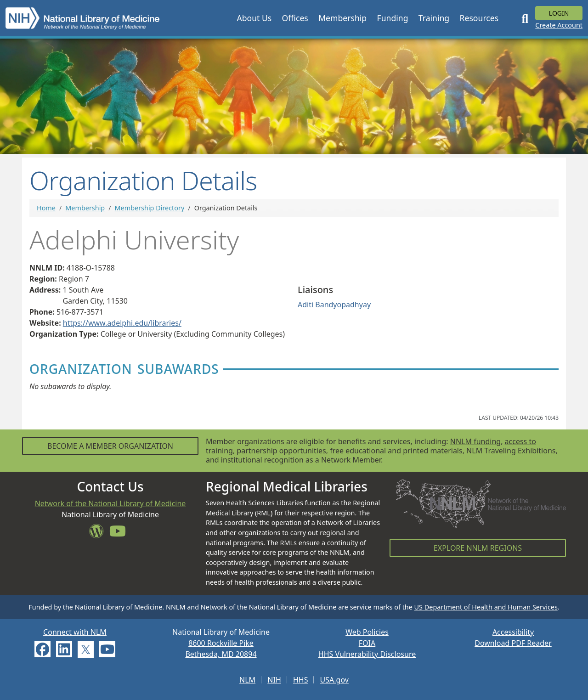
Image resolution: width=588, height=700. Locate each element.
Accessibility (513, 632)
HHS (301, 680)
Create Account (559, 25)
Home (46, 208)
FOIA (367, 643)
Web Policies (367, 632)
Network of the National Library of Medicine (110, 503)
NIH (274, 680)
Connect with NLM (75, 632)
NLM (247, 680)
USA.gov (334, 680)
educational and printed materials (404, 451)
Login (559, 13)
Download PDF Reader (513, 643)
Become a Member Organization (110, 446)
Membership (85, 208)
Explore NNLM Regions (478, 548)
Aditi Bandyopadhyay (334, 305)
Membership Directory (150, 208)
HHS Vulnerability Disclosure (367, 654)
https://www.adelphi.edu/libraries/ (122, 323)
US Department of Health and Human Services (486, 607)
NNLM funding (475, 441)
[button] (254, 18)
